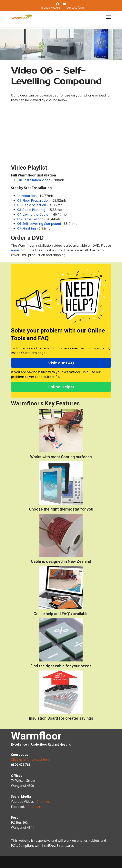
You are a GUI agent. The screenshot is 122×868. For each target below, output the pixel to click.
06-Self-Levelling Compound (39, 224)
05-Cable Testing (30, 219)
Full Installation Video (34, 180)
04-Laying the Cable (33, 214)
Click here (44, 802)
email (16, 250)
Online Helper (61, 387)
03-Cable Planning (31, 210)
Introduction (27, 196)
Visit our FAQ (61, 363)
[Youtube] (64, 4)
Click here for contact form (30, 760)
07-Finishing (27, 228)
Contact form (75, 8)
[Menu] (109, 17)
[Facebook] (57, 4)
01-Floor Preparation (33, 200)
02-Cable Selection (32, 205)
